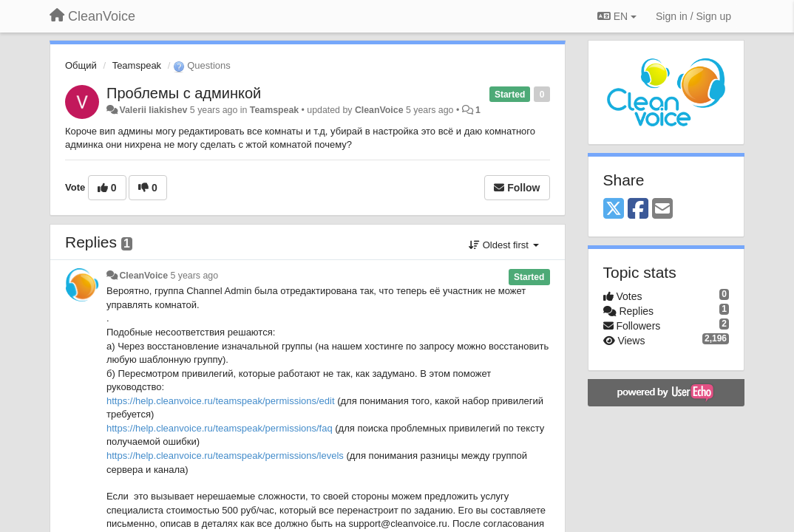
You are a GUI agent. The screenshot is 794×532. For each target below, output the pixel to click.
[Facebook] (638, 209)
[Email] (662, 209)
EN (617, 16)
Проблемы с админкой (184, 93)
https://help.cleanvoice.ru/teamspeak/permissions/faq (220, 428)
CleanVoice (379, 110)
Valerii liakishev (153, 110)
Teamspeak (137, 65)
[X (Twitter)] (614, 209)
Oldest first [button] (503, 245)
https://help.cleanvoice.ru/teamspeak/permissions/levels (225, 456)
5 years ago (195, 276)
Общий (81, 65)
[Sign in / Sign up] (693, 16)
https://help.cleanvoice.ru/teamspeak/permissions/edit (221, 401)
